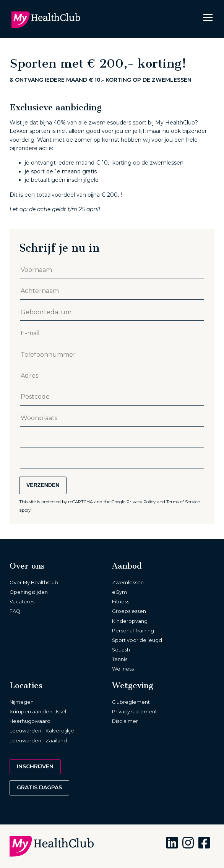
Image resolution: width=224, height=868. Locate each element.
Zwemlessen (128, 583)
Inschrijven (35, 766)
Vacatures (22, 602)
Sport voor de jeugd (137, 640)
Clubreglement (131, 702)
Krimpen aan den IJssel (38, 712)
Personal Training (133, 631)
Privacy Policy (141, 502)
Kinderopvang (130, 621)
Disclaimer (125, 721)
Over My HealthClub (34, 583)
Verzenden (43, 485)
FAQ (15, 611)
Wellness (123, 669)
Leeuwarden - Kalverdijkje (42, 731)
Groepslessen (129, 611)
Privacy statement (135, 712)
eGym (119, 592)
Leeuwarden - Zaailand (38, 741)
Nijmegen (22, 702)
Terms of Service (183, 502)
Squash (121, 650)
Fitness (121, 602)
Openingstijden (29, 592)
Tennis (120, 659)
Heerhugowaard (30, 721)
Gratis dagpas (39, 787)
